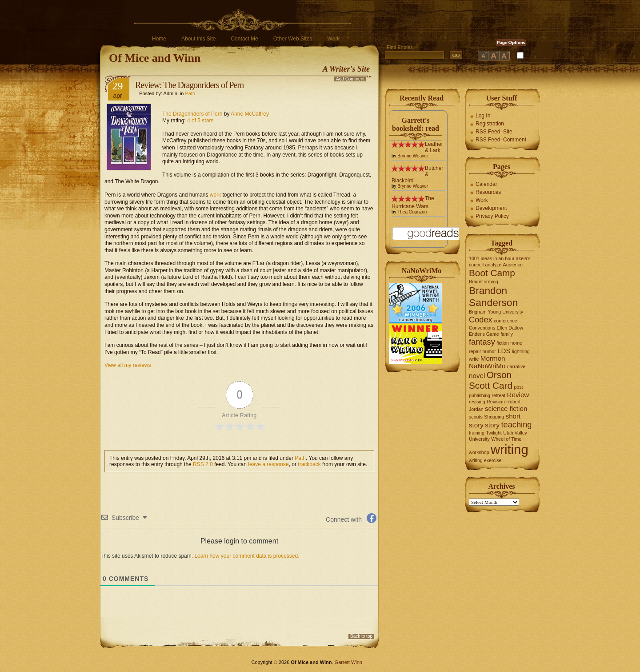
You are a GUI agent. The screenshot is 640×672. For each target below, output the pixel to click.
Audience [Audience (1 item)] (513, 265)
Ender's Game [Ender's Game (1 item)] (484, 334)
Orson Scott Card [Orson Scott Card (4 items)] (491, 380)
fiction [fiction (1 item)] (503, 343)
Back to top (361, 636)
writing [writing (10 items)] (510, 449)
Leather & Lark (434, 147)
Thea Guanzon (412, 212)
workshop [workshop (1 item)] (479, 452)
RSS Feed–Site (494, 132)
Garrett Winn (348, 662)
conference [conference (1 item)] (506, 321)
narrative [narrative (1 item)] (516, 366)
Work (334, 39)
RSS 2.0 (203, 464)
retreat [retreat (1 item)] (498, 395)
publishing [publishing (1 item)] (480, 395)
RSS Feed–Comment (501, 140)
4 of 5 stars (200, 121)
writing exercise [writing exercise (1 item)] (485, 460)
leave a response (268, 464)
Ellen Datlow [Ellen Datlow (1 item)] (510, 328)
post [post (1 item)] (518, 387)
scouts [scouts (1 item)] (476, 417)
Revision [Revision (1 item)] (496, 402)
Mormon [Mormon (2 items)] (493, 358)
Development (491, 208)
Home (159, 39)
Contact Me (244, 39)
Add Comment (350, 79)
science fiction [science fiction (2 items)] (506, 408)
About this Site (198, 39)
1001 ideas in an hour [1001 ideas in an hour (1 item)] (492, 258)
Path (190, 93)
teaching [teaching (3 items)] (517, 425)
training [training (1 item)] (477, 433)
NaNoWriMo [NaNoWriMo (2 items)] (487, 366)
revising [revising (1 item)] (477, 402)
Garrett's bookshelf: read (416, 124)
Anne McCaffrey (250, 114)
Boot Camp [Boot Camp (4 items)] (492, 273)
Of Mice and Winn (155, 58)
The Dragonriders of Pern (192, 114)
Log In (483, 116)
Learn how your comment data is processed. (247, 556)
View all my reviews (128, 365)
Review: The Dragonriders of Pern (189, 85)
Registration (490, 124)
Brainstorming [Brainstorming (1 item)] (484, 282)
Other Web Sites (293, 39)
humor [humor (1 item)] (489, 351)
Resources (488, 192)
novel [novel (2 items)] (477, 376)
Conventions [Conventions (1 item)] (482, 328)
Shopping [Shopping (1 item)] (494, 417)
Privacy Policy (492, 216)
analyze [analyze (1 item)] (494, 265)
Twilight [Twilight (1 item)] (494, 433)
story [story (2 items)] (492, 425)
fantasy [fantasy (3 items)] (482, 342)
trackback (309, 464)
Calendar (486, 184)
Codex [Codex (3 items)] (481, 320)
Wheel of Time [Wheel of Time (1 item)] (506, 439)
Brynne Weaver (413, 156)
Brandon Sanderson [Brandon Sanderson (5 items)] (493, 296)
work (215, 195)
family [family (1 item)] (507, 334)
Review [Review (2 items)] (518, 395)
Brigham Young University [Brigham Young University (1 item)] (496, 312)
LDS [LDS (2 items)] (504, 351)
